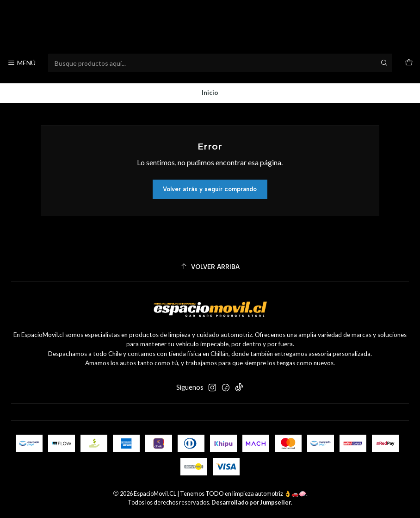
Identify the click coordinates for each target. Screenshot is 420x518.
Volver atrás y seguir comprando (210, 189)
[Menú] (22, 63)
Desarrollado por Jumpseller (251, 502)
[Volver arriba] (210, 267)
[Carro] (409, 63)
